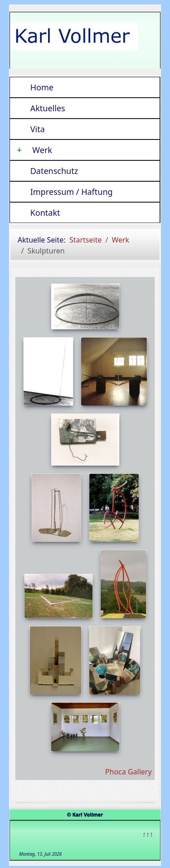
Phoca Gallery (129, 772)
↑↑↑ (147, 833)
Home (42, 87)
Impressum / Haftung (72, 192)
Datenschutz (54, 171)
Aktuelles (48, 108)
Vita (38, 129)
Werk (34, 150)
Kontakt (45, 213)
